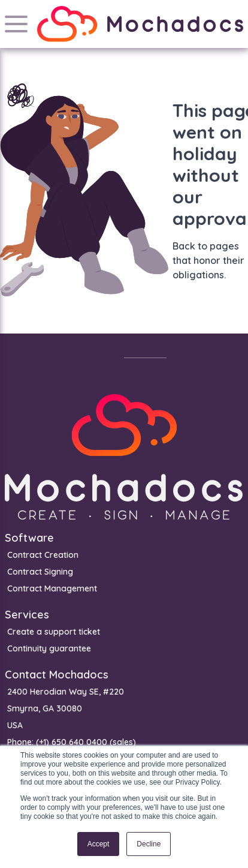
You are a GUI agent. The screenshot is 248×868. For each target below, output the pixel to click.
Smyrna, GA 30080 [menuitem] (45, 708)
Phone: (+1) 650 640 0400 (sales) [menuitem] (72, 742)
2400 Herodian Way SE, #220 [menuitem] (66, 692)
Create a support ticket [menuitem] (54, 632)
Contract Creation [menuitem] (43, 555)
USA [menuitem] (15, 725)
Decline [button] (149, 844)
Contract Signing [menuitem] (40, 572)
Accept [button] (99, 844)
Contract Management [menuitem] (52, 588)
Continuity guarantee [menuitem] (49, 648)
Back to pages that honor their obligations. (208, 260)
